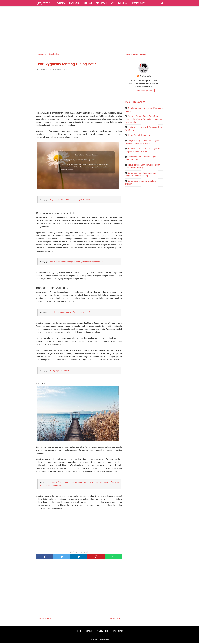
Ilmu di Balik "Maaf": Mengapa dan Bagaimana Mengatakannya (76, 263)
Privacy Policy (103, 632)
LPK (112, 3)
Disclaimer (120, 632)
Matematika (75, 3)
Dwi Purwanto (145, 76)
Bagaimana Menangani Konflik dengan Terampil (70, 200)
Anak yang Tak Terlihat (59, 371)
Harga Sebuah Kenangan (139, 135)
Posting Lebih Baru (44, 619)
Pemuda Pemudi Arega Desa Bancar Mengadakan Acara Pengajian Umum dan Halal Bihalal (144, 119)
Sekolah (88, 3)
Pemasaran (101, 3)
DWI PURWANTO (105, 641)
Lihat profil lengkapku (144, 91)
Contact (88, 632)
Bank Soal (123, 3)
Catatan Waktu (139, 3)
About (77, 632)
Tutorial (61, 3)
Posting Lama (115, 619)
